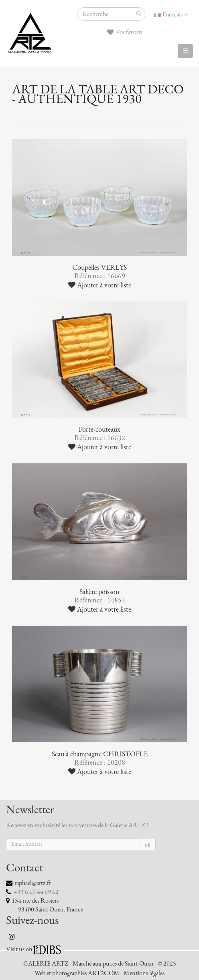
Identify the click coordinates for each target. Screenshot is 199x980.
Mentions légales (144, 973)
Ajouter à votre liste (100, 285)
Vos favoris (125, 32)
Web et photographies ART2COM (77, 973)
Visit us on (19, 949)
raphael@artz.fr (33, 883)
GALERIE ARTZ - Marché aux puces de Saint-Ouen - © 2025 (100, 964)
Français (171, 14)
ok (148, 845)
